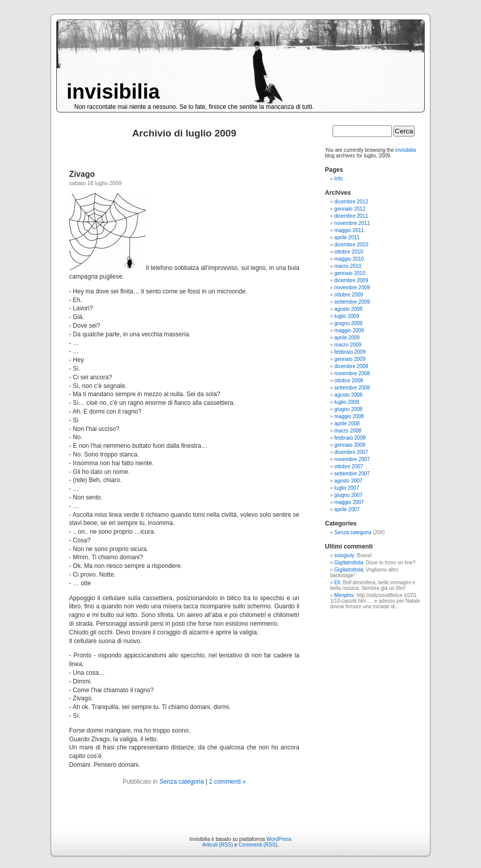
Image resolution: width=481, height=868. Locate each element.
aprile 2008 (347, 424)
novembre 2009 (352, 288)
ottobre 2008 (348, 381)
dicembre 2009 (351, 280)
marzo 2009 (348, 345)
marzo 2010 (348, 266)
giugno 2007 (348, 495)
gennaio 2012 (350, 209)
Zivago (82, 174)
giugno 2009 (348, 323)
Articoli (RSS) (217, 845)
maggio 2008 (349, 416)
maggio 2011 (349, 230)
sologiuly (344, 555)
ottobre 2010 (348, 252)
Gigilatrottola (348, 563)
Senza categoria (182, 782)
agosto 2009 (348, 309)
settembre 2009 (352, 302)
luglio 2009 (346, 316)
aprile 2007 (347, 509)
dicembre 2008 (351, 366)
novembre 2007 (352, 459)
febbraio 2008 (350, 438)
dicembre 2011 (351, 216)
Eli (337, 583)
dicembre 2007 (351, 452)
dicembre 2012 (351, 202)
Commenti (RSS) (258, 845)
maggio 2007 (349, 502)
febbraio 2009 (350, 352)
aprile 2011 (347, 237)
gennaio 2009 (350, 359)
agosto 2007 (348, 481)
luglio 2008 (346, 402)
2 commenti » (227, 782)
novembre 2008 (352, 373)
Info (338, 179)
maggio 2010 (349, 259)
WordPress (279, 839)
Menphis (344, 595)
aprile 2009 (347, 338)
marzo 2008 (348, 431)
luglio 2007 (346, 488)
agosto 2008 (348, 395)
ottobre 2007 (348, 466)
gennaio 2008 (350, 445)
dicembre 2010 (351, 245)
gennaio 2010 (350, 273)
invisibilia (113, 92)
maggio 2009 (349, 330)
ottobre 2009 (348, 295)
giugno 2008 (348, 409)
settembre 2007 (352, 474)
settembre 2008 (352, 388)
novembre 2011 (352, 223)
